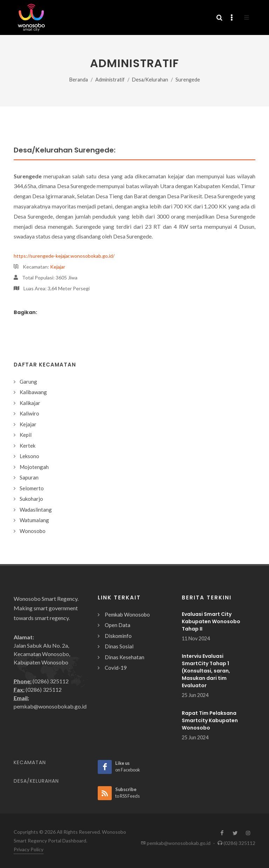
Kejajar (58, 267)
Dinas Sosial (119, 646)
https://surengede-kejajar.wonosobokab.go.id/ (64, 256)
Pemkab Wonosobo (127, 614)
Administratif (110, 80)
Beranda (79, 80)
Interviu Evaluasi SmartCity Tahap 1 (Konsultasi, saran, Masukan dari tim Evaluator (206, 671)
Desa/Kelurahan (150, 80)
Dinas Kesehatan (125, 657)
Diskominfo (118, 636)
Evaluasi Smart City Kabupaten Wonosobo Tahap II (211, 621)
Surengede (188, 80)
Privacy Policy (29, 849)
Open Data (118, 625)
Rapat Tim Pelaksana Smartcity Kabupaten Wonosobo (210, 720)
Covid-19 (116, 668)
